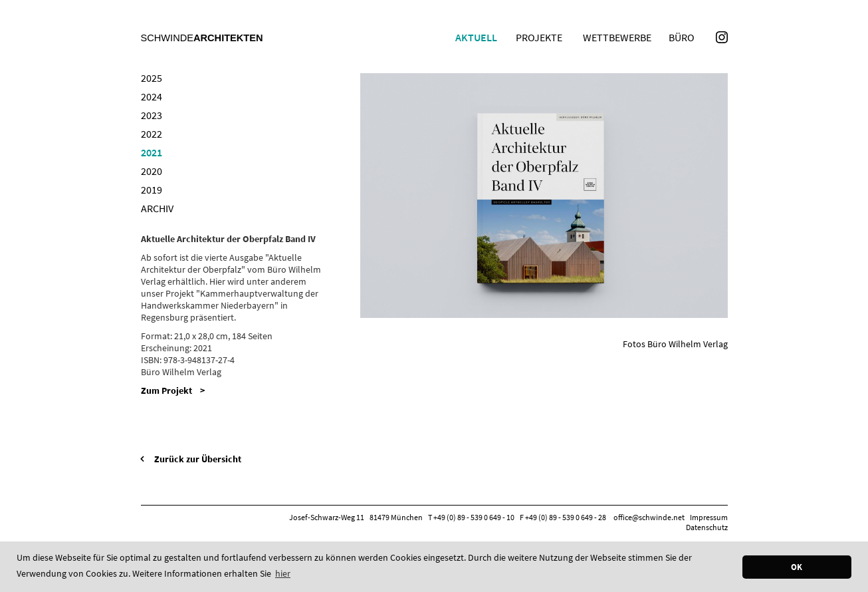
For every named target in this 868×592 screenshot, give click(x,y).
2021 (152, 152)
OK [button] (797, 567)
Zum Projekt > (173, 390)
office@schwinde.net (649, 517)
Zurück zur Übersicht (198, 459)
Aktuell (476, 37)
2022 (152, 134)
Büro (682, 37)
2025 (152, 78)
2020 (152, 171)
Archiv (157, 208)
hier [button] (283, 573)
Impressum (709, 517)
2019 (152, 190)
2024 (152, 96)
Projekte (539, 37)
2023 (152, 115)
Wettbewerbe (617, 37)
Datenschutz (707, 527)
